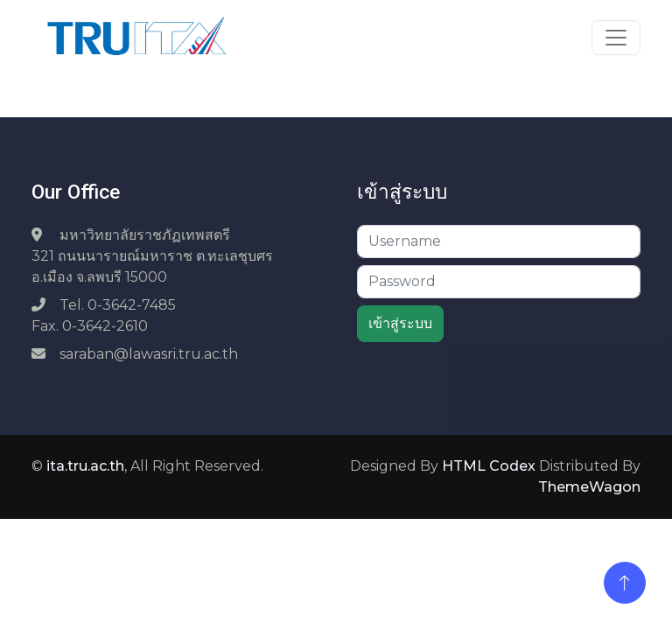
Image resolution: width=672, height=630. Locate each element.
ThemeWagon (589, 487)
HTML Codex (489, 466)
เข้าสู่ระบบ (400, 323)
